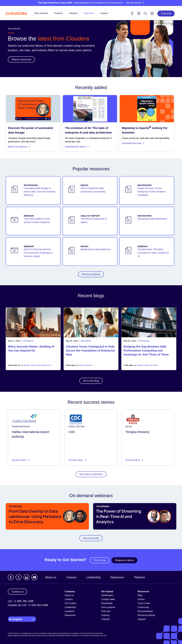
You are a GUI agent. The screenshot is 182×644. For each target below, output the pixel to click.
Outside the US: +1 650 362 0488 (28, 605)
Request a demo (124, 560)
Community (143, 607)
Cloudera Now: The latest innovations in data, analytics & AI (153, 253)
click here (103, 636)
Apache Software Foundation (69, 636)
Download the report (77, 147)
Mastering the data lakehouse (96, 249)
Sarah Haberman (85, 365)
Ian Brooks (25, 365)
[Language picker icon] (152, 14)
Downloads (107, 603)
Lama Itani (154, 365)
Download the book (133, 143)
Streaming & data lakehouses (152, 219)
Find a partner (108, 607)
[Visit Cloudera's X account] (19, 577)
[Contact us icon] (132, 14)
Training (105, 615)
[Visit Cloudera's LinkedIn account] (27, 577)
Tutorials (106, 619)
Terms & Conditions (40, 633)
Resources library (146, 615)
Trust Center (144, 603)
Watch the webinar (19, 147)
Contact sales (108, 599)
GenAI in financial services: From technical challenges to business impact (38, 253)
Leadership (93, 577)
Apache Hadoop (13, 636)
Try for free (100, 560)
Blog (140, 595)
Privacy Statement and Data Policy (59, 633)
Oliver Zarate (35, 365)
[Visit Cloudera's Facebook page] (11, 577)
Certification (107, 595)
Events (141, 599)
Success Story (19, 460)
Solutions (73, 13)
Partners (139, 577)
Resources (89, 13)
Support (104, 13)
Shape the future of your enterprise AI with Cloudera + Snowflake (152, 192)
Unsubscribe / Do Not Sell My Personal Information (87, 633)
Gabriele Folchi (142, 365)
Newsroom (117, 577)
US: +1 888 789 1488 (21, 601)
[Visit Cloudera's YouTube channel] (34, 577)
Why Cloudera (41, 13)
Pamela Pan (46, 365)
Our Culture (71, 603)
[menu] (139, 13)
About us (51, 577)
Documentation (145, 611)
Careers (71, 577)
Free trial (166, 14)
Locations (70, 611)
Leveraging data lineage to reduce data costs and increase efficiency (40, 192)
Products (58, 13)
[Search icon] (145, 14)
